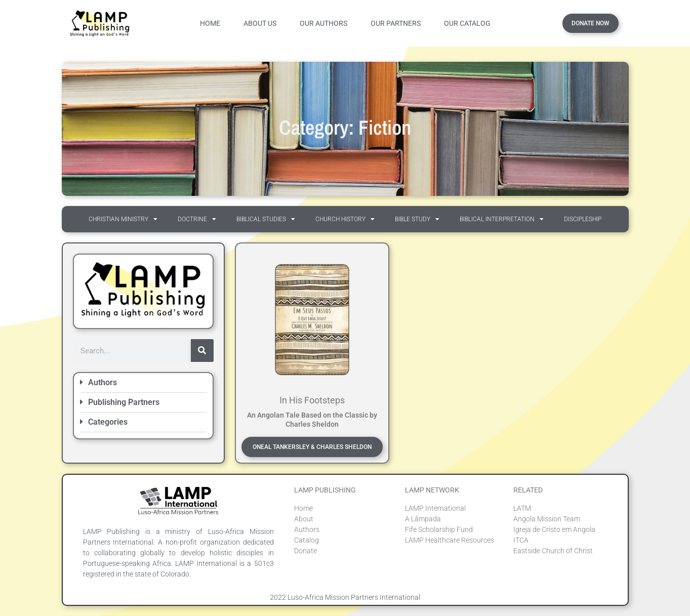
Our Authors (323, 23)
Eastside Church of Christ (553, 551)
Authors (103, 382)
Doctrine (197, 219)
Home (210, 23)
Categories (108, 422)
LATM (522, 508)
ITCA (521, 540)
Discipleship (583, 219)
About (304, 519)
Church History (345, 219)
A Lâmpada (423, 519)
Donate (306, 551)
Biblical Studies (266, 219)
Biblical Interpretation (502, 219)
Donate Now (591, 23)
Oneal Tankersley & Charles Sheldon (312, 447)
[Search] (202, 351)
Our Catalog (467, 23)
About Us (260, 23)
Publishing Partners (124, 402)
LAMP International (435, 508)
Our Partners (396, 23)
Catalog (307, 540)
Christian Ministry (123, 219)
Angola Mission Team (547, 519)
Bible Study (417, 219)
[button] (143, 383)
